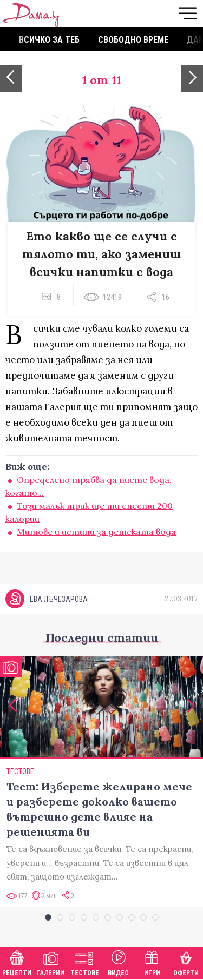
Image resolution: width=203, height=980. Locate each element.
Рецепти (17, 962)
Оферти (186, 962)
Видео (118, 962)
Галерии (51, 962)
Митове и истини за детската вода (96, 532)
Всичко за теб (49, 40)
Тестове (85, 962)
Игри (152, 962)
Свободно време (133, 40)
